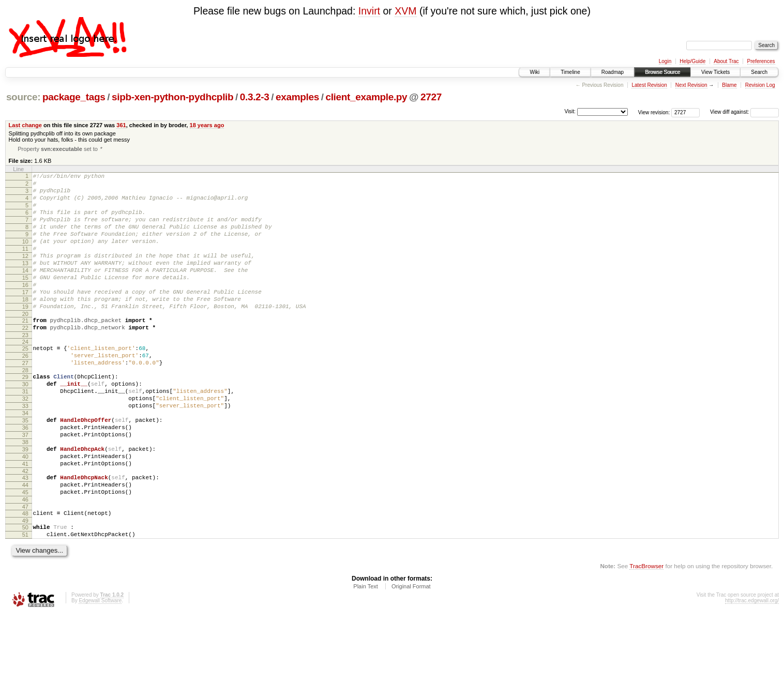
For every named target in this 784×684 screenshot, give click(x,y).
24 (25, 375)
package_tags (74, 97)
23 (25, 369)
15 (25, 300)
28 (25, 408)
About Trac (726, 61)
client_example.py (366, 97)
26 (25, 391)
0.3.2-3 (255, 97)
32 (25, 442)
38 (25, 494)
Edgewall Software (100, 670)
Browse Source (662, 72)
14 (25, 292)
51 (25, 602)
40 (25, 512)
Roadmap (613, 72)
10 (25, 256)
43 (25, 536)
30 (25, 424)
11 (25, 265)
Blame (729, 85)
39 (25, 503)
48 (25, 578)
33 (25, 450)
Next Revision (691, 85)
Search (759, 72)
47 (25, 571)
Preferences (761, 61)
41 (25, 521)
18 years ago (207, 125)
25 (25, 382)
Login (665, 61)
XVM (405, 11)
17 (25, 318)
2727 (431, 97)
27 (25, 400)
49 (25, 587)
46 (25, 563)
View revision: (654, 112)
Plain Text (366, 656)
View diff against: (744, 112)
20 (25, 344)
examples (297, 97)
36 (25, 477)
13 (25, 283)
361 (121, 125)
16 (25, 309)
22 (25, 360)
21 (25, 351)
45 (25, 554)
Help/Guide (692, 61)
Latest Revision (649, 85)
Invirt (369, 11)
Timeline (570, 72)
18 (25, 327)
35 (25, 468)
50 (25, 594)
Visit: (570, 111)
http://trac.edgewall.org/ (752, 670)
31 (25, 433)
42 (25, 529)
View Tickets (715, 72)
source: (23, 97)
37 (25, 485)
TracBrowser (646, 635)
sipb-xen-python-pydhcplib (172, 97)
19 (25, 336)
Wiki (534, 72)
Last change (25, 125)
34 (25, 459)
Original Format (411, 656)
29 (25, 415)
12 (25, 274)
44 (25, 545)
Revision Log (760, 85)
